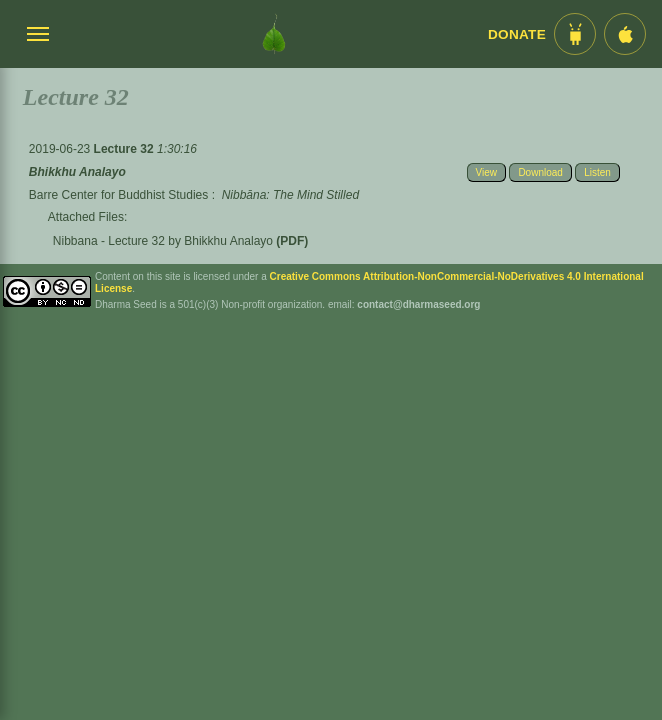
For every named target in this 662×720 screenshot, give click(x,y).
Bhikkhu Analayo (77, 172)
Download (540, 172)
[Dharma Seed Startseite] (274, 34)
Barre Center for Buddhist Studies (118, 195)
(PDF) (292, 241)
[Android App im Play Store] (575, 34)
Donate (517, 34)
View (487, 172)
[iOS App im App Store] (625, 34)
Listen (597, 172)
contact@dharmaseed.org (418, 304)
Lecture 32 (125, 149)
